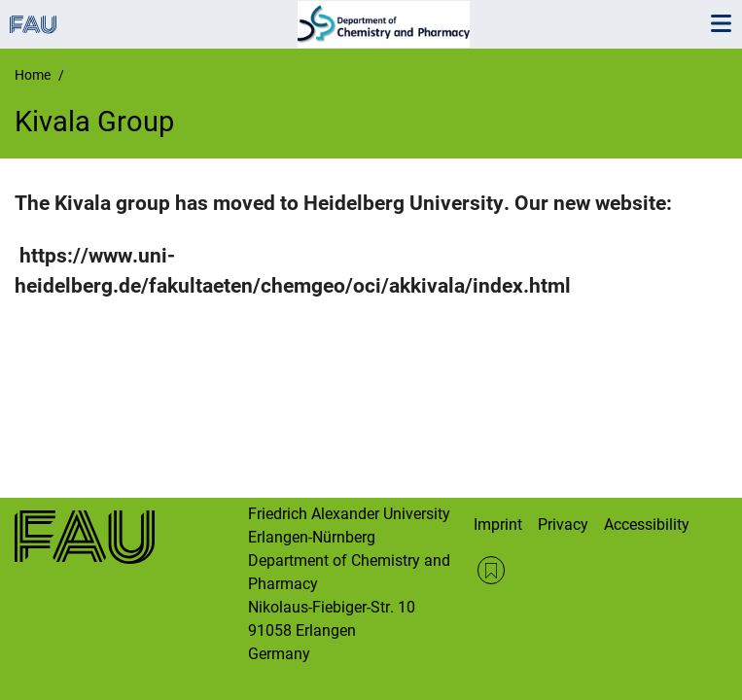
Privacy (563, 525)
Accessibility (647, 525)
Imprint (498, 525)
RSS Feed (492, 570)
